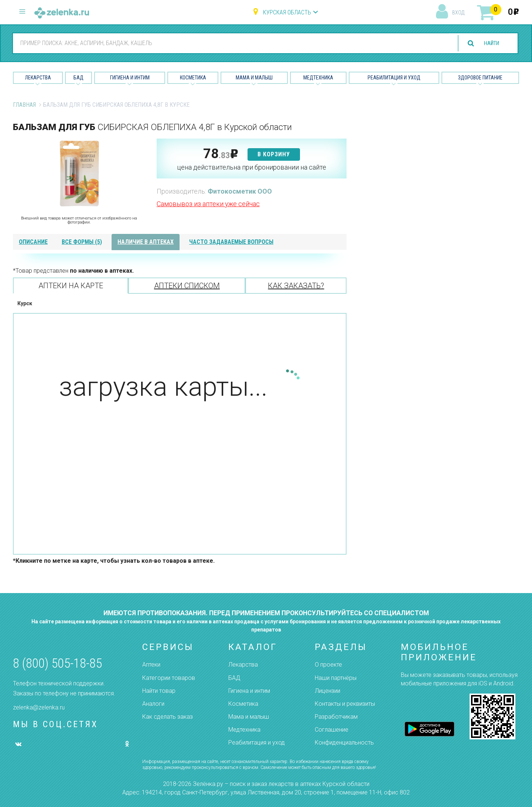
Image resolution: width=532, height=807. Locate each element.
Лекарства (38, 78)
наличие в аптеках (146, 242)
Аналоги (153, 704)
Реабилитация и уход (394, 78)
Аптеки (151, 665)
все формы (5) (82, 242)
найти (489, 43)
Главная (24, 105)
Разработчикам (336, 717)
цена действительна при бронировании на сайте (252, 167)
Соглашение (332, 730)
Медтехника (318, 78)
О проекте (328, 665)
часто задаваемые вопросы (231, 242)
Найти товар (159, 691)
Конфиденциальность (344, 743)
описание (33, 242)
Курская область (287, 12)
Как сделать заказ (168, 717)
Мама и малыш (254, 78)
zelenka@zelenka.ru (39, 707)
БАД (79, 78)
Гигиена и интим (249, 691)
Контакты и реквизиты (345, 704)
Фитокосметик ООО (240, 191)
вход (458, 13)
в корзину (274, 154)
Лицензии (328, 691)
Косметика (193, 78)
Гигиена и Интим (130, 78)
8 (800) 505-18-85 (57, 663)
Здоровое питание (480, 78)
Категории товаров (169, 678)
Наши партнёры (336, 678)
